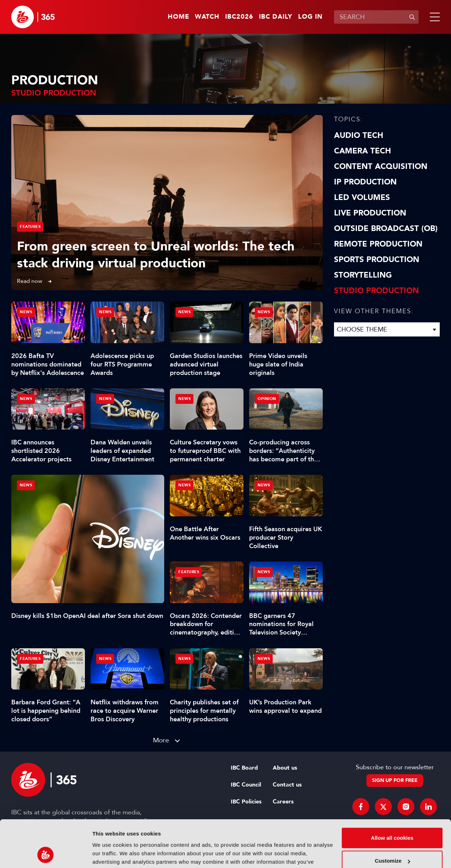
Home (178, 17)
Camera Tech (363, 151)
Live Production (370, 213)
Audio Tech (359, 135)
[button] (433, 17)
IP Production (365, 182)
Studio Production (376, 291)
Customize (393, 817)
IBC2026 (239, 17)
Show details (109, 854)
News (26, 485)
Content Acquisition (381, 166)
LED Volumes (362, 198)
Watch (207, 17)
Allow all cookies (392, 794)
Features (30, 227)
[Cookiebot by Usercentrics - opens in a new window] (46, 854)
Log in (310, 17)
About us (285, 768)
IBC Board (244, 768)
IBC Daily (276, 17)
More (161, 740)
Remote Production (378, 244)
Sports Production (377, 260)
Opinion (267, 399)
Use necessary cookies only (392, 840)
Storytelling (363, 275)
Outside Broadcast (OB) (386, 229)
